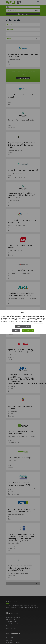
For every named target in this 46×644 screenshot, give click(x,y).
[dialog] (23, 322)
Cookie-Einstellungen (23, 327)
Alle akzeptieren (28, 331)
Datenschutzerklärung (38, 323)
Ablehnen (16, 331)
